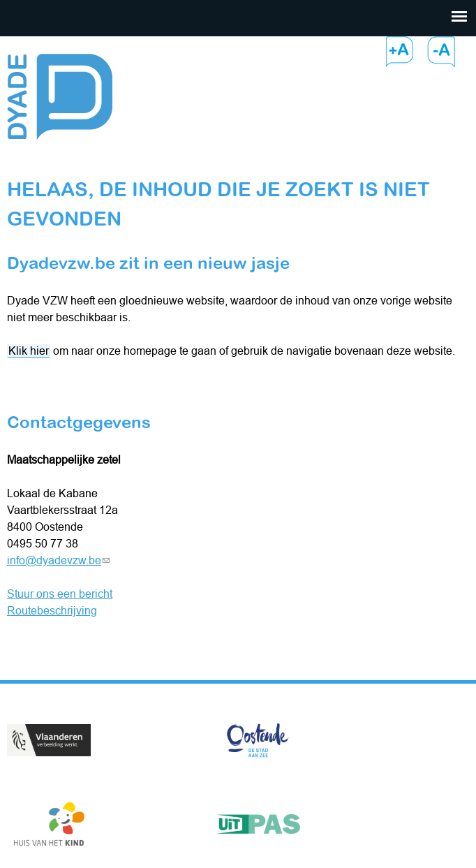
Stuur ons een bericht (60, 594)
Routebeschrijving (52, 610)
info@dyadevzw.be (58, 560)
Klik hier (29, 351)
